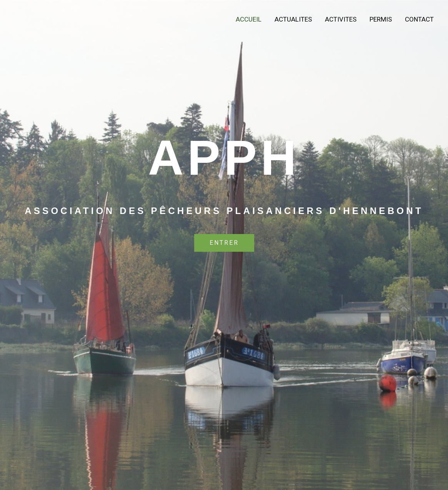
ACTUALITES (293, 19)
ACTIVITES (341, 19)
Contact (419, 19)
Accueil (249, 19)
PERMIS (381, 19)
